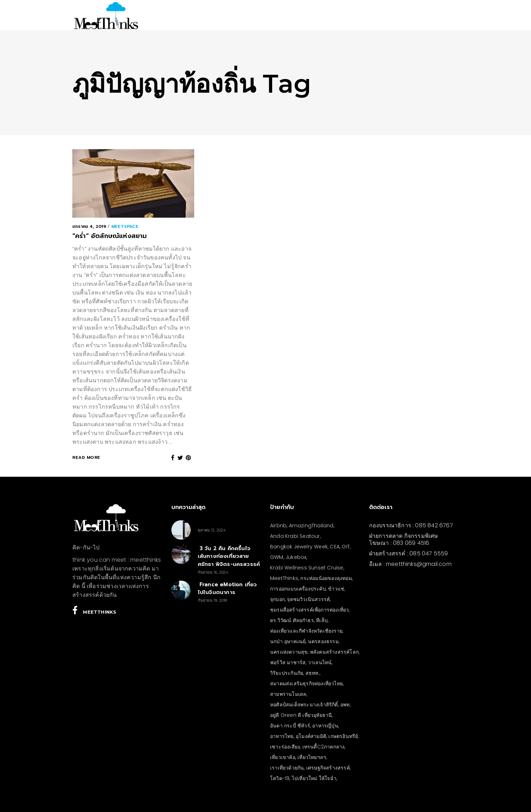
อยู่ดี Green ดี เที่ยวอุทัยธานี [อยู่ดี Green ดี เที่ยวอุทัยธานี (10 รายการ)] (301, 715)
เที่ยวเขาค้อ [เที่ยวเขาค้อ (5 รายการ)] (283, 757)
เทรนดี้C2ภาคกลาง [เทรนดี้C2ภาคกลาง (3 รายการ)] (324, 747)
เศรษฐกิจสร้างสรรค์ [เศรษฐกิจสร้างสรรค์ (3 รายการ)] (328, 768)
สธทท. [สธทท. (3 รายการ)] (313, 673)
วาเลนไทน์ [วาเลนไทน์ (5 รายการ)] (320, 662)
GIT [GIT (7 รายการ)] (346, 547)
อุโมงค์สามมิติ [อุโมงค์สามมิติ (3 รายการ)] (311, 736)
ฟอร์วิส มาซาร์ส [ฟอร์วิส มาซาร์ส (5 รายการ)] (288, 662)
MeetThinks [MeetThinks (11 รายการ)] (284, 578)
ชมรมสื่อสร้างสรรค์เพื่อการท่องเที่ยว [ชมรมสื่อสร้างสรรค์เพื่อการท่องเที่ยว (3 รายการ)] (309, 610)
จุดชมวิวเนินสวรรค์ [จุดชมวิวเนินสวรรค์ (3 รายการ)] (308, 599)
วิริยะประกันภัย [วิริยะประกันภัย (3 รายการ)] (287, 673)
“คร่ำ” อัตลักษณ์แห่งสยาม (110, 236)
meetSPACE (125, 226)
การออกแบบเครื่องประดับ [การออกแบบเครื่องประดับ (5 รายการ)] (298, 589)
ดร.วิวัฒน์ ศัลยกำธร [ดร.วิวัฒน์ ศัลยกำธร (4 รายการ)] (292, 620)
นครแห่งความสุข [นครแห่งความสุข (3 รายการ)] (289, 652)
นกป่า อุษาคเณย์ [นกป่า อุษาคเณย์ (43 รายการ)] (288, 641)
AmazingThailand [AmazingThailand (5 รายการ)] (311, 526)
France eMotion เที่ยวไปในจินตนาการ (227, 589)
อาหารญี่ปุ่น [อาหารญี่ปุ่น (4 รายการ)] (325, 726)
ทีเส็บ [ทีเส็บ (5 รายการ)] (322, 620)
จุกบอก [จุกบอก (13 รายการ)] (277, 599)
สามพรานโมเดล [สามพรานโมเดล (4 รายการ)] (288, 694)
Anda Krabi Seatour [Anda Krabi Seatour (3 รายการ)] (295, 536)
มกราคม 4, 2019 (89, 226)
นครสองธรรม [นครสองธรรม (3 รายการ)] (323, 641)
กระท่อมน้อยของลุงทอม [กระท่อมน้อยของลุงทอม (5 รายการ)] (326, 578)
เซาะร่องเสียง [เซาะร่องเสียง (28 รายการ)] (285, 747)
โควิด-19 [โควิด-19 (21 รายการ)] (280, 778)
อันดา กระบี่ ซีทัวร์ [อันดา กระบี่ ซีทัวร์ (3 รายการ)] (290, 726)
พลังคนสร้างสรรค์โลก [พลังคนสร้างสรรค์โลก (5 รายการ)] (334, 652)
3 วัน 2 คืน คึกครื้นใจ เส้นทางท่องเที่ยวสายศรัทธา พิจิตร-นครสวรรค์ (229, 556)
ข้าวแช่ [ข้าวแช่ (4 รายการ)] (336, 589)
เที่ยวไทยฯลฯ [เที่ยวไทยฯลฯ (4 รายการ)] (312, 757)
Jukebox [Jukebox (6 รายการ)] (296, 557)
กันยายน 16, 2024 (213, 572)
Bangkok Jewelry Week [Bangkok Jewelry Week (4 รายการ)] (299, 547)
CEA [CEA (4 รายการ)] (335, 547)
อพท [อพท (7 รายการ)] (345, 705)
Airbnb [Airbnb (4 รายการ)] (278, 526)
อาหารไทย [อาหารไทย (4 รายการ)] (282, 736)
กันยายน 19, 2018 (212, 600)
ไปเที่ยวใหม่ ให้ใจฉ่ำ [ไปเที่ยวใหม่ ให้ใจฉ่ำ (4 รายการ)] (314, 778)
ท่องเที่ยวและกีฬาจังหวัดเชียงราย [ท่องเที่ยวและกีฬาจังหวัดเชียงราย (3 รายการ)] (306, 631)
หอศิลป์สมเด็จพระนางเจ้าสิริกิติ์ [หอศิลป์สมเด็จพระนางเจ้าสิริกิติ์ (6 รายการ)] (304, 705)
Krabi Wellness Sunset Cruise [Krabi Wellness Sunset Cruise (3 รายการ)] (307, 568)
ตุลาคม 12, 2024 (212, 530)
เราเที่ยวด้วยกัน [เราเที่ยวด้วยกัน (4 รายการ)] (287, 768)
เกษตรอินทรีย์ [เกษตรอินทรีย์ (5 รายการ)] (343, 736)
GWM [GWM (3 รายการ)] (277, 557)
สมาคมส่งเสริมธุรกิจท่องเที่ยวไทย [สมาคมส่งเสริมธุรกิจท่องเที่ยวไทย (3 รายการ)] (306, 684)
